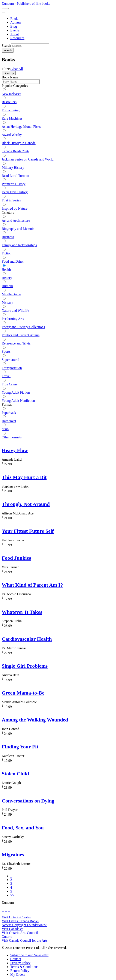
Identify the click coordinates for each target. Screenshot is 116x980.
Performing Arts (13, 319)
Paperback (9, 413)
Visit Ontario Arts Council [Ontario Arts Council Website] (20, 933)
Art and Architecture (16, 220)
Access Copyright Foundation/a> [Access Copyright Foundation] (24, 925)
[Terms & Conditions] (24, 967)
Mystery (7, 302)
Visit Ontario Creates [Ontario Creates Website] (16, 917)
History (7, 278)
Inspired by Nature (15, 208)
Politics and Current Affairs (21, 335)
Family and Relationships (19, 245)
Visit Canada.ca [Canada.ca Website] (12, 929)
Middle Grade (11, 294)
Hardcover (9, 421)
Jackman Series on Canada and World (28, 159)
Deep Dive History (15, 192)
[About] (15, 34)
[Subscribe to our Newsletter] (29, 955)
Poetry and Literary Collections (23, 327)
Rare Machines (12, 118)
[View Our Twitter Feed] (4, 910)
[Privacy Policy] (20, 963)
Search (6, 46)
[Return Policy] (20, 971)
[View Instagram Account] (6, 910)
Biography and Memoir (18, 229)
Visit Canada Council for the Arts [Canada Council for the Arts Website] (25, 940)
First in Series (11, 200)
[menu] (3, 12)
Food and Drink (13, 261)
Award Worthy (12, 135)
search (8, 50)
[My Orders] (18, 975)
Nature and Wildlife (15, 311)
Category (8, 212)
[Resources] (17, 38)
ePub (5, 429)
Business (8, 237)
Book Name (10, 77)
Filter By (9, 73)
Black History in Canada (19, 143)
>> (12, 895)
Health (6, 270)
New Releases (11, 94)
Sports (6, 351)
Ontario (7, 937)
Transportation (12, 368)
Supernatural (11, 360)
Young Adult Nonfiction (18, 401)
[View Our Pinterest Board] (8, 910)
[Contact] (16, 959)
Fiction (7, 253)
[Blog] (14, 26)
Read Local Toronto (15, 176)
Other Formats (12, 437)
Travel (6, 376)
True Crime (10, 384)
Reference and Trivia (16, 343)
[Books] (15, 19)
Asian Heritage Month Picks (21, 127)
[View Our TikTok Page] (6, 910)
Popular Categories (15, 86)
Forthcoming (11, 110)
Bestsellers (9, 102)
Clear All (17, 69)
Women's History (14, 184)
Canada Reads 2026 (15, 151)
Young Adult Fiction (16, 392)
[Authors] (16, 23)
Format (7, 404)
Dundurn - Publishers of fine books (26, 4)
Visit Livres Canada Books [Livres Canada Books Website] (20, 921)
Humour (7, 286)
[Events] (15, 30)
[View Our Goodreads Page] (10, 910)
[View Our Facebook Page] (2, 910)
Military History (13, 167)
